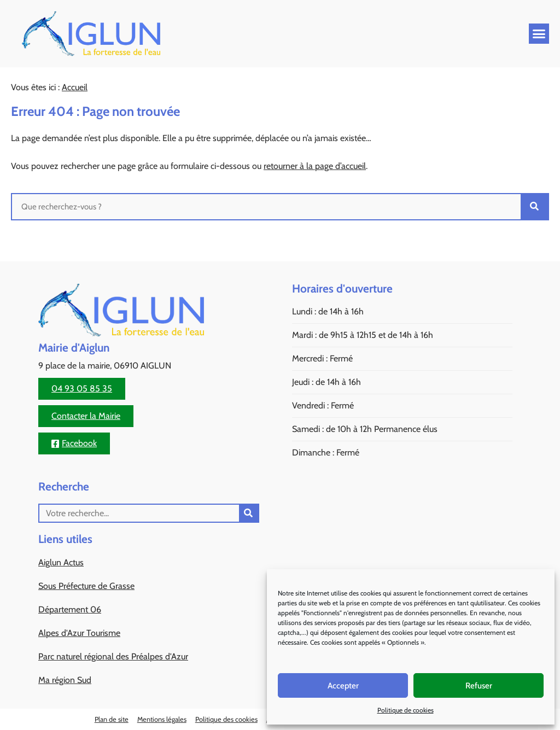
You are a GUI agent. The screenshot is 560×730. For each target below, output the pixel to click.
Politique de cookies (406, 710)
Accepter (343, 686)
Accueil (75, 87)
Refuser (479, 686)
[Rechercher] (534, 207)
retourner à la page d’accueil (315, 166)
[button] (539, 34)
